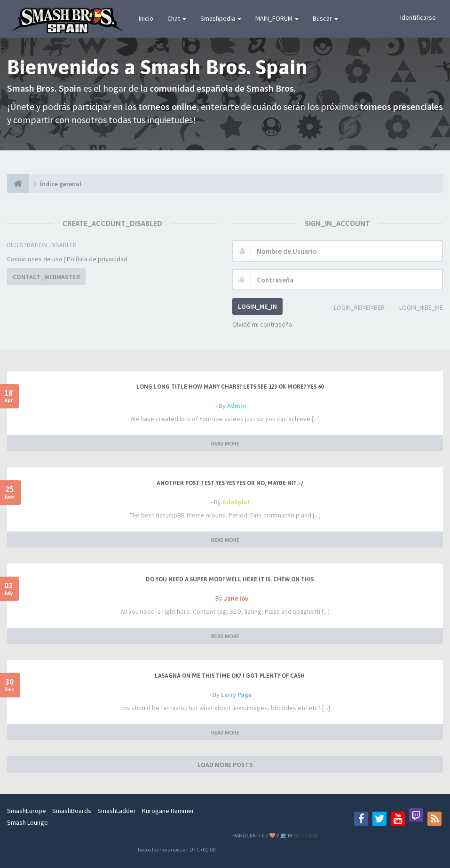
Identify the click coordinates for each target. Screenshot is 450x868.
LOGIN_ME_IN (257, 306)
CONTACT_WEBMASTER (46, 277)
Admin (237, 406)
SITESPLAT (306, 835)
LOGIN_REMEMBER (354, 308)
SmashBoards (72, 811)
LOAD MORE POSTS (225, 765)
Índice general (61, 184)
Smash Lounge (28, 822)
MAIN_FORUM (277, 18)
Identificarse (418, 17)
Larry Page (236, 695)
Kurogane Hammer (168, 811)
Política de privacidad (97, 259)
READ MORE (225, 443)
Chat (177, 18)
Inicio (146, 18)
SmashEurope (27, 811)
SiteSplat (236, 502)
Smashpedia (221, 18)
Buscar (325, 18)
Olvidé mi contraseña (262, 324)
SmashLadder (117, 811)
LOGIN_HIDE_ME (416, 308)
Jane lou (236, 598)
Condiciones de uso (35, 259)
